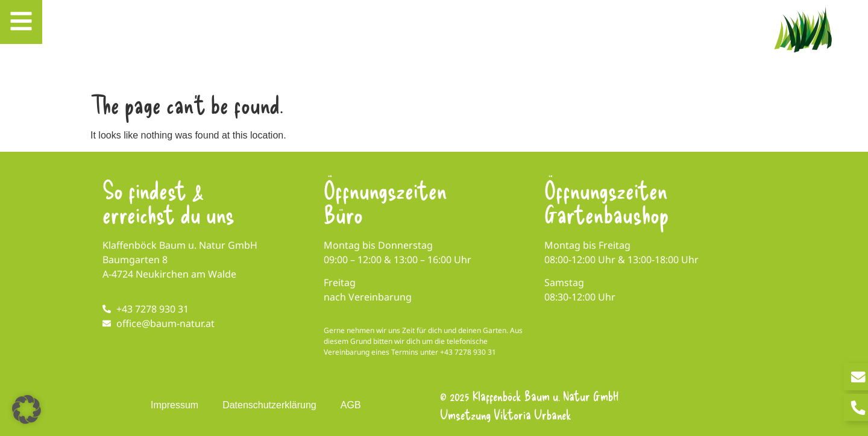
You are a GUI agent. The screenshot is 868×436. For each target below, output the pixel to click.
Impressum (175, 405)
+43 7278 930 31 (468, 352)
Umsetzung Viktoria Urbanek (506, 414)
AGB (351, 405)
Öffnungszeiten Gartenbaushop (606, 202)
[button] (27, 410)
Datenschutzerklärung (269, 405)
